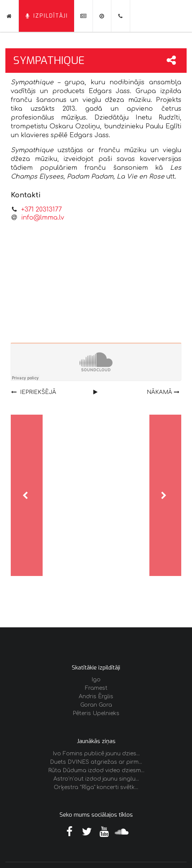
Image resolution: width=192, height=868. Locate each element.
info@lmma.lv (43, 218)
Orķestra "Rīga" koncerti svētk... (96, 787)
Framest (96, 688)
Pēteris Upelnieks (96, 713)
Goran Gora (96, 705)
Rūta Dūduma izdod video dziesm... (96, 770)
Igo (96, 680)
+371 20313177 (41, 210)
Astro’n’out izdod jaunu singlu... (96, 779)
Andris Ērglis (96, 697)
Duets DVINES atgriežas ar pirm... (96, 762)
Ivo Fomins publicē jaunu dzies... (96, 754)
